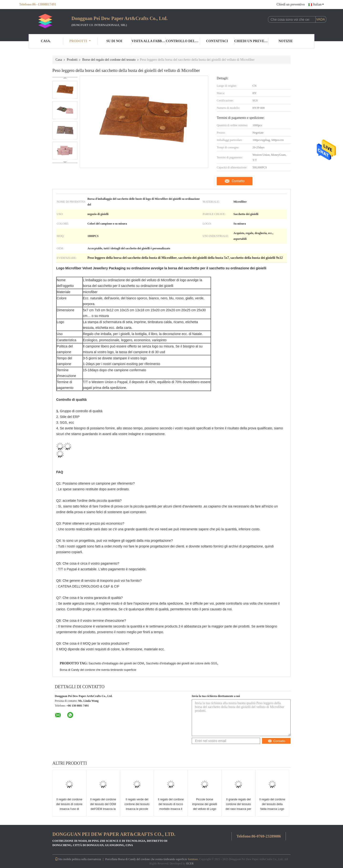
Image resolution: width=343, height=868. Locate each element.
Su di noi (114, 41)
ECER (190, 863)
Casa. (46, 41)
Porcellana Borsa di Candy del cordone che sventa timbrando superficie (146, 859)
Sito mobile (63, 859)
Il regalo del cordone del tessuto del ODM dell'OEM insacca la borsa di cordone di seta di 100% (103, 809)
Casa (59, 60)
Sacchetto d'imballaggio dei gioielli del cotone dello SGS (182, 663)
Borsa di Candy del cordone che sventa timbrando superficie (98, 670)
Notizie (286, 41)
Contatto (238, 181)
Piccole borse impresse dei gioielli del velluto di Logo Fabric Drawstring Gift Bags (205, 809)
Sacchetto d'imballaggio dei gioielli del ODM (116, 663)
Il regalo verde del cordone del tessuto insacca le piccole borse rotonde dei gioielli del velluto (137, 809)
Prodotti (80, 41)
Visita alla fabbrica (149, 41)
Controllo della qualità (183, 41)
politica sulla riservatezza (86, 859)
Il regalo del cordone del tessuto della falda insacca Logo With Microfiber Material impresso (272, 809)
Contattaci (217, 41)
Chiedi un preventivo (291, 4)
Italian (318, 4)
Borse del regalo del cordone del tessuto (109, 60)
